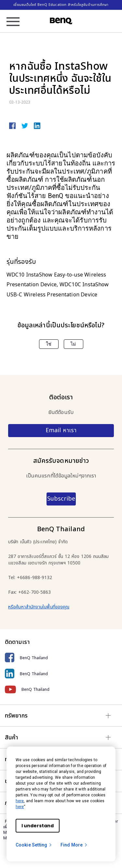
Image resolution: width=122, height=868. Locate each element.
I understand (38, 826)
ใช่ (49, 344)
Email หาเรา (61, 430)
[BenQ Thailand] (61, 658)
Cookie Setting (34, 845)
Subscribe (61, 499)
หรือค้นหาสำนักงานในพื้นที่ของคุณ (39, 607)
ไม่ (73, 344)
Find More (74, 845)
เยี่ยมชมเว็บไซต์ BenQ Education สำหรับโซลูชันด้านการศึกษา (61, 5)
